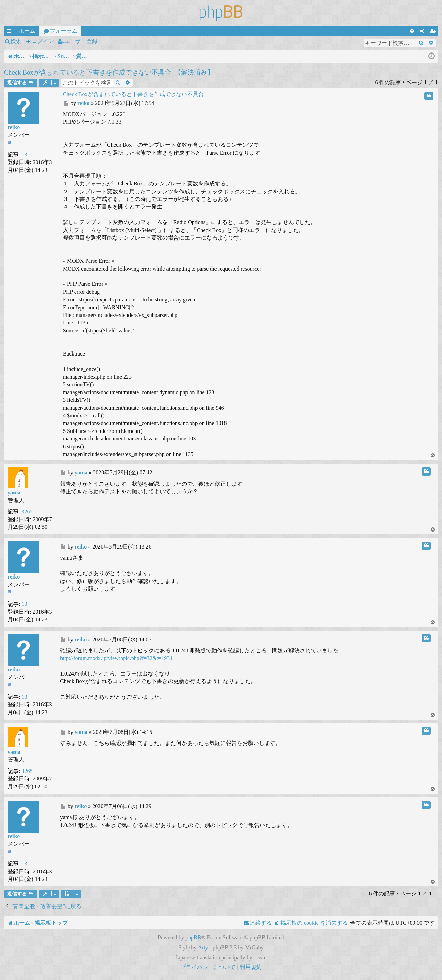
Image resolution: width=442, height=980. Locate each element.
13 (24, 154)
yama (14, 492)
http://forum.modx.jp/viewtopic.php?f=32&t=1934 (116, 658)
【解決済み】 (194, 72)
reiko (14, 127)
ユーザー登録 (81, 41)
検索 (16, 41)
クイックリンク (11, 32)
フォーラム (64, 31)
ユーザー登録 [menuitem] (434, 32)
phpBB (193, 937)
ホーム (27, 31)
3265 (27, 511)
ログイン (43, 41)
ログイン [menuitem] (424, 32)
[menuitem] (412, 31)
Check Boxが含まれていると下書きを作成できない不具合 (88, 72)
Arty (203, 947)
